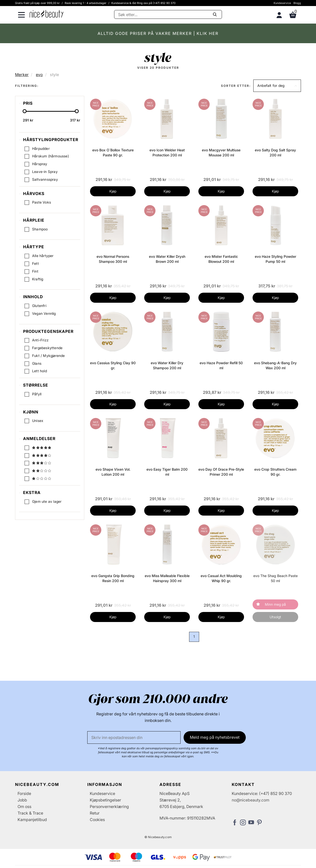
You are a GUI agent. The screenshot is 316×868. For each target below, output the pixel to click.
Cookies (97, 820)
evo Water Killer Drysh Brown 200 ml (167, 259)
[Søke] (168, 14)
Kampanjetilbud (32, 820)
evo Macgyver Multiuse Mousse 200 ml (221, 152)
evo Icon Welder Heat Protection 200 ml (167, 152)
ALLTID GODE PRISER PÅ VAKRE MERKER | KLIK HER (158, 33)
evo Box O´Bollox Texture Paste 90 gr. (113, 152)
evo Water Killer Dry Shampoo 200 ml (167, 365)
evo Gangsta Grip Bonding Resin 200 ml (113, 578)
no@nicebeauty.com (251, 800)
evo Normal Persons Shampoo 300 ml (113, 259)
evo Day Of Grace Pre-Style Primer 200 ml (221, 472)
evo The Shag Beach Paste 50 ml (275, 578)
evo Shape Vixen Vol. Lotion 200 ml (113, 472)
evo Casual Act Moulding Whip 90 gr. (221, 578)
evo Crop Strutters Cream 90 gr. (275, 472)
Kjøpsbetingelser (105, 800)
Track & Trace (30, 813)
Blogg (297, 3)
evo (39, 75)
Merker (22, 75)
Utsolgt (275, 617)
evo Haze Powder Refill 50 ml (221, 365)
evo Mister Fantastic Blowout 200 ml (221, 259)
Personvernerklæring (109, 807)
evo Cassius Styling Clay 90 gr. (113, 365)
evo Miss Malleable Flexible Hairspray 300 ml (167, 578)
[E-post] (134, 737)
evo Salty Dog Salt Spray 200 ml (275, 152)
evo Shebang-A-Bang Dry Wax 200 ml (275, 365)
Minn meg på (275, 604)
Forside (24, 793)
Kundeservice (282, 3)
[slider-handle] (25, 112)
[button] (277, 86)
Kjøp (113, 191)
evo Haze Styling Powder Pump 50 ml (275, 259)
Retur (95, 813)
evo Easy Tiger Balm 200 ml (167, 472)
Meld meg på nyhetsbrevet (215, 737)
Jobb (22, 800)
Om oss (24, 807)
